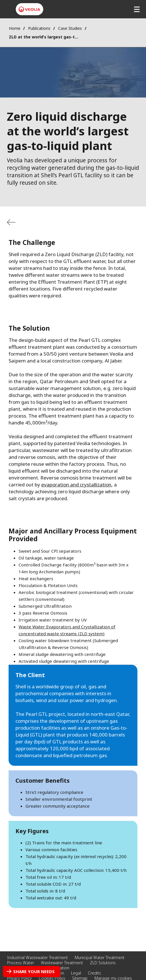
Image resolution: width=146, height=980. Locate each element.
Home (15, 28)
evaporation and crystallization (76, 485)
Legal (76, 973)
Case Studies (70, 28)
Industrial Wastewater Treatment (38, 957)
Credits (94, 973)
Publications (39, 28)
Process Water (21, 963)
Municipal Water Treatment (100, 957)
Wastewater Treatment (62, 963)
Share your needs (34, 971)
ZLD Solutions (103, 963)
